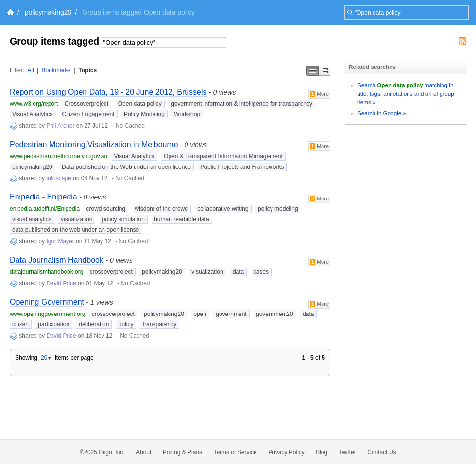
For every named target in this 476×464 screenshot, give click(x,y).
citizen (20, 324)
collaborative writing (223, 209)
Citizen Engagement (88, 114)
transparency (160, 324)
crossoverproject (111, 272)
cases (261, 272)
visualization (76, 219)
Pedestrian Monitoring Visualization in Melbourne (94, 144)
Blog (322, 452)
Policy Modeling (144, 114)
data (238, 272)
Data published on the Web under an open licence (126, 167)
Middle (324, 71)
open (200, 314)
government (231, 314)
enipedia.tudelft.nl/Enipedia (45, 209)
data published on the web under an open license (76, 230)
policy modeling (278, 209)
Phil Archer (60, 126)
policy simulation (123, 219)
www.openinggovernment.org (47, 314)
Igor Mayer (60, 241)
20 (46, 358)
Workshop (187, 114)
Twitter (348, 452)
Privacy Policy (286, 452)
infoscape (59, 178)
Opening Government (47, 302)
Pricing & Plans (182, 452)
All (30, 70)
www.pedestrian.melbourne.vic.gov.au (59, 156)
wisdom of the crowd (161, 209)
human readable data (181, 219)
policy (126, 324)
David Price (61, 283)
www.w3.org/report (34, 104)
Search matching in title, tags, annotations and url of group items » (406, 94)
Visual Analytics (32, 114)
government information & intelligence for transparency (242, 104)
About (144, 452)
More (319, 94)
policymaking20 (48, 12)
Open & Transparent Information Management (223, 156)
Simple (313, 71)
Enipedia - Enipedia (43, 197)
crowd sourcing (106, 209)
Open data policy (140, 104)
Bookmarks (56, 70)
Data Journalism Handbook (57, 260)
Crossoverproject (87, 104)
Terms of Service (235, 452)
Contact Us (382, 452)
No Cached (130, 126)
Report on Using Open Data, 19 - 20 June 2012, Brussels (108, 92)
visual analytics (32, 219)
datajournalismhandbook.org (46, 272)
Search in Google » (382, 113)
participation (54, 324)
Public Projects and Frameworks (242, 167)
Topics (87, 70)
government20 (275, 314)
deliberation (94, 324)
